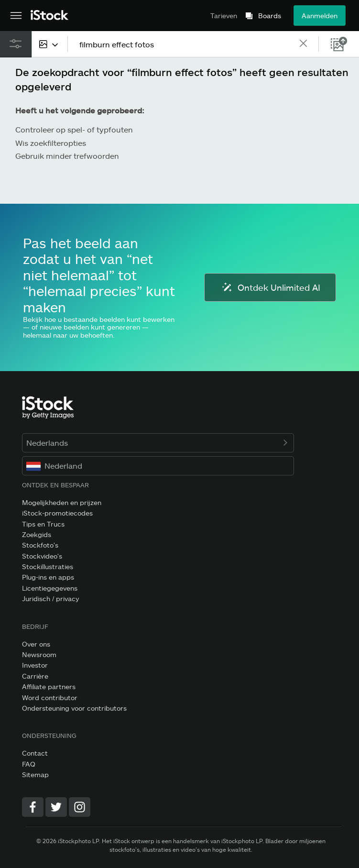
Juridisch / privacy (50, 599)
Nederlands (158, 443)
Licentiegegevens (50, 588)
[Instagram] (80, 807)
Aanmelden (320, 16)
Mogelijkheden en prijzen (62, 502)
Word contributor (50, 698)
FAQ (29, 764)
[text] (185, 44)
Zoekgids (37, 534)
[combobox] (49, 44)
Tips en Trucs (43, 524)
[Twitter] (56, 807)
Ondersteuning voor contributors (74, 708)
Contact (35, 753)
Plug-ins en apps (48, 577)
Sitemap (35, 775)
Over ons (36, 644)
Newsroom (39, 654)
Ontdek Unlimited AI (270, 287)
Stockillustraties (48, 566)
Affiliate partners (49, 687)
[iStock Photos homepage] (50, 16)
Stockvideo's (42, 556)
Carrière (35, 676)
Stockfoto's (40, 545)
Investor (35, 665)
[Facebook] (33, 807)
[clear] (303, 44)
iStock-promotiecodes (57, 513)
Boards (270, 16)
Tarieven (224, 16)
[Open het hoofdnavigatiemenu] (16, 16)
